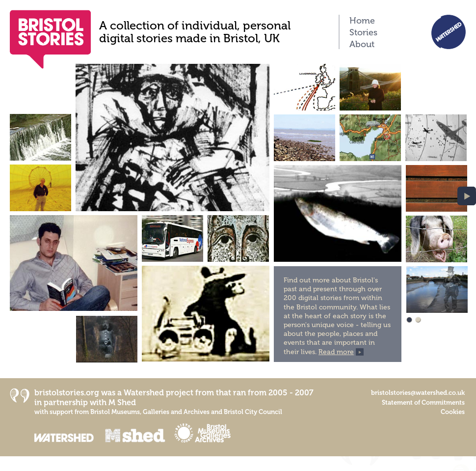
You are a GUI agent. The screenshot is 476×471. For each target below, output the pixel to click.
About (362, 44)
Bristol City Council (253, 412)
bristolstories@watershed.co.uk (418, 393)
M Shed (122, 402)
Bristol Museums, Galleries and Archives (150, 412)
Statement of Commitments (423, 402)
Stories (363, 32)
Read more (336, 352)
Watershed (144, 393)
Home (362, 21)
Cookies (453, 412)
